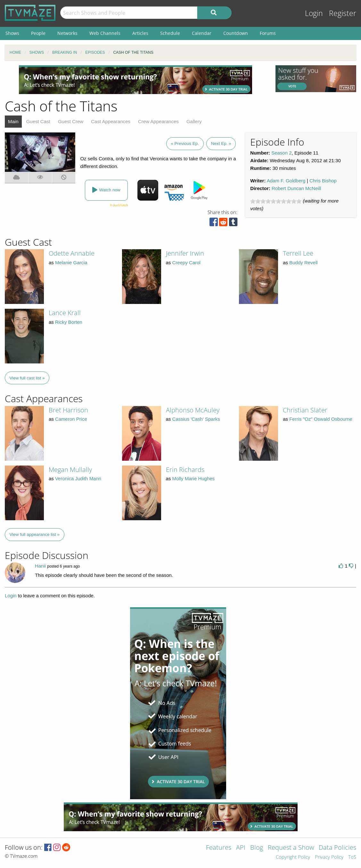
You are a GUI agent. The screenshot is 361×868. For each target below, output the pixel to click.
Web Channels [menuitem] (105, 33)
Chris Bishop (323, 181)
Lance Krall (65, 313)
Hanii (40, 566)
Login (314, 13)
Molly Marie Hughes (194, 478)
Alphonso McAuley (193, 410)
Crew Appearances (158, 121)
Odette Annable (72, 253)
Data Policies (337, 848)
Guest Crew (71, 121)
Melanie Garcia (71, 263)
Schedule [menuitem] (170, 33)
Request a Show (291, 848)
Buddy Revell (303, 263)
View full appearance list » (35, 534)
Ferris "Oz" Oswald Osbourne (321, 419)
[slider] (276, 201)
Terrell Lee (298, 253)
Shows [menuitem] (12, 33)
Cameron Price (71, 419)
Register (343, 13)
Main (13, 121)
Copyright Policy (293, 857)
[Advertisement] (135, 80)
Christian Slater (305, 410)
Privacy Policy (329, 857)
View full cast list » (27, 378)
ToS (352, 857)
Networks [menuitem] (67, 33)
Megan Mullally (70, 470)
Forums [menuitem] (268, 33)
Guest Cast (38, 121)
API (241, 848)
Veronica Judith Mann (78, 478)
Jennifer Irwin (185, 253)
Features (219, 848)
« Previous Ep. (185, 143)
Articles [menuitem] (140, 33)
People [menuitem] (38, 33)
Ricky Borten (69, 322)
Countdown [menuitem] (236, 33)
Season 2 (281, 153)
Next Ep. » (221, 143)
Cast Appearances (111, 121)
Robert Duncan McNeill (296, 188)
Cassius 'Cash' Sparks (196, 419)
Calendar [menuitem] (202, 33)
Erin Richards (185, 470)
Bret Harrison (68, 410)
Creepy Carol (186, 263)
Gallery (194, 121)
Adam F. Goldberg (286, 181)
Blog (257, 848)
